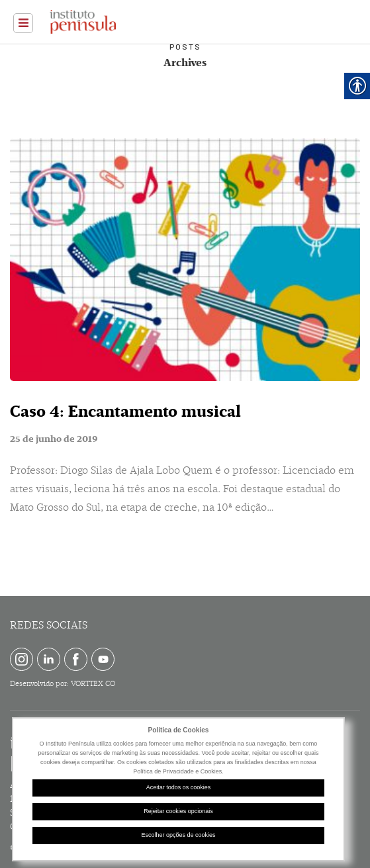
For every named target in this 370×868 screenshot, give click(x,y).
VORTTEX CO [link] (93, 684)
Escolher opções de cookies (178, 835)
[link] (23, 23)
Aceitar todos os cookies (179, 787)
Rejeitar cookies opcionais (178, 811)
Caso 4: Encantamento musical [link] (125, 412)
